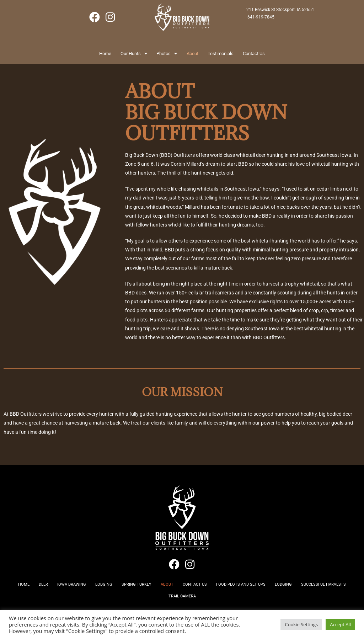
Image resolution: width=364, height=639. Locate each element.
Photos (164, 55)
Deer (55, 590)
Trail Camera (212, 606)
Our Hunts (123, 55)
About (196, 55)
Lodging (126, 590)
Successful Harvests (161, 606)
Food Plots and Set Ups (283, 590)
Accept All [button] (340, 624)
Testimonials (231, 55)
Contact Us (271, 55)
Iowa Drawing (89, 590)
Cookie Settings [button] (301, 624)
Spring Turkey (164, 590)
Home (88, 55)
